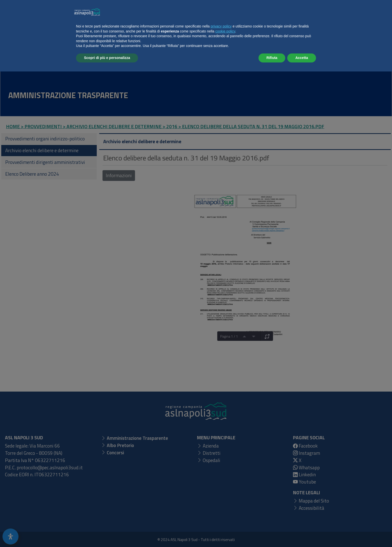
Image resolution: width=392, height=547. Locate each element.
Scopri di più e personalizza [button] (107, 533)
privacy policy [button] (221, 502)
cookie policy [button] (225, 507)
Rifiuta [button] (272, 533)
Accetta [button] (302, 533)
